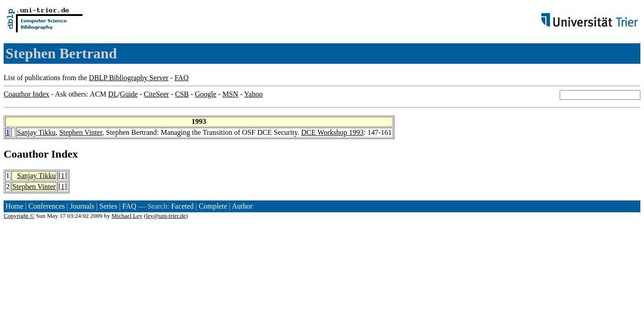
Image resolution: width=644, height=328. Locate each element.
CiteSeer (157, 94)
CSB (182, 94)
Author (242, 206)
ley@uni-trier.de (166, 216)
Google (206, 94)
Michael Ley (127, 216)
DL (113, 94)
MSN (230, 94)
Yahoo (253, 94)
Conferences (46, 206)
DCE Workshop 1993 (332, 132)
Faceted (182, 206)
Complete (213, 206)
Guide (129, 94)
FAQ (182, 78)
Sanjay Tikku (36, 132)
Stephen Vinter (81, 132)
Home (14, 206)
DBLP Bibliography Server (129, 78)
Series (108, 206)
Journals (82, 206)
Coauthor (26, 154)
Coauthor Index (26, 94)
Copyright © (19, 216)
